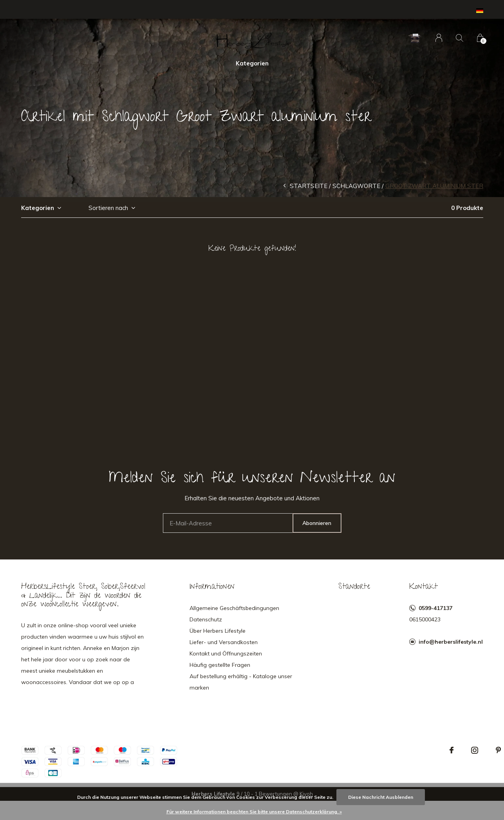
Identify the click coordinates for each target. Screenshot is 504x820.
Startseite (309, 186)
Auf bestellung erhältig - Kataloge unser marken (241, 682)
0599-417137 (435, 608)
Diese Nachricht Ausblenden (381, 797)
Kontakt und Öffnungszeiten (226, 653)
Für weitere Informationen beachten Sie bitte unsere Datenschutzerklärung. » (254, 812)
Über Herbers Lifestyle (218, 631)
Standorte (354, 587)
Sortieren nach (108, 208)
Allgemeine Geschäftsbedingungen (234, 608)
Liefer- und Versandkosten (224, 642)
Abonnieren (317, 523)
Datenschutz (206, 619)
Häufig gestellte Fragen (220, 665)
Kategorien (252, 63)
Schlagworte (356, 186)
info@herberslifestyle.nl (451, 642)
